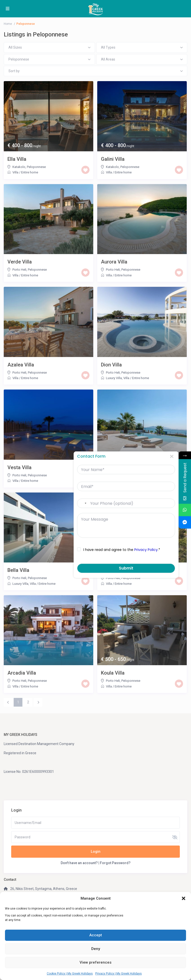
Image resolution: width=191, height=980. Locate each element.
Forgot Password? (115, 863)
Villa (15, 172)
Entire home (30, 172)
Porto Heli (19, 270)
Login (96, 851)
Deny (96, 949)
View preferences (95, 962)
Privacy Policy (142, 550)
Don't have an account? (79, 863)
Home (8, 24)
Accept (96, 935)
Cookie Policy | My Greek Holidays (70, 974)
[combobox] (79, 503)
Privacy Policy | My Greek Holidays (119, 974)
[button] (184, 898)
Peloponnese (36, 167)
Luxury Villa (114, 378)
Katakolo (19, 167)
